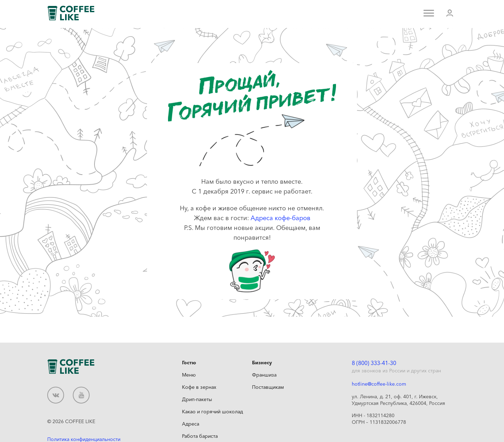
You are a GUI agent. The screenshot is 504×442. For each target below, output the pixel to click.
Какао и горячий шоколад (212, 412)
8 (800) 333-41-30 (374, 363)
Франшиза (264, 375)
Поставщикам (268, 387)
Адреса (191, 424)
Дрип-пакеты (197, 399)
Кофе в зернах (199, 387)
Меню (189, 375)
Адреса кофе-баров (281, 218)
